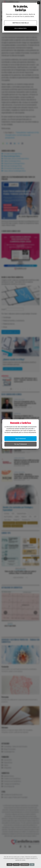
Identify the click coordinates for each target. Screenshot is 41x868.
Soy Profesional (20, 439)
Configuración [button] (25, 865)
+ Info (32, 865)
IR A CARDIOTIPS (20, 28)
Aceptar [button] (10, 865)
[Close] (39, 3)
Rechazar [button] (16, 865)
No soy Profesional (20, 444)
